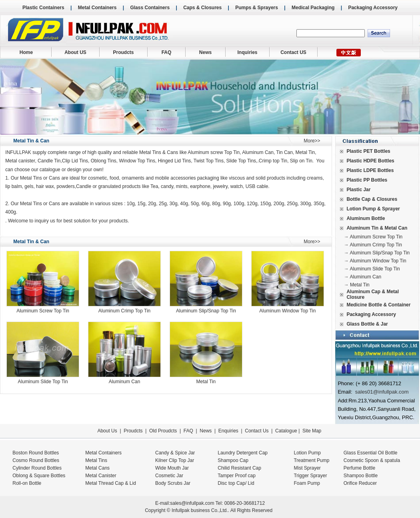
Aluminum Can (125, 382)
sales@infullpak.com (192, 503)
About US (75, 52)
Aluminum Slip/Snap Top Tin (206, 311)
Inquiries (247, 52)
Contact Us (257, 431)
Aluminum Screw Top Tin (43, 311)
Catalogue (286, 431)
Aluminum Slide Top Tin (43, 382)
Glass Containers (150, 8)
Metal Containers (97, 8)
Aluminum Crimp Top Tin (125, 311)
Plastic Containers (43, 8)
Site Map (312, 431)
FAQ (167, 52)
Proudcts (123, 52)
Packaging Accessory (373, 8)
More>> (312, 141)
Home (26, 52)
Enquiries (227, 431)
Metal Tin (206, 382)
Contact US (293, 52)
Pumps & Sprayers (257, 8)
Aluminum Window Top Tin (287, 311)
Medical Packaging (313, 8)
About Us (107, 431)
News (205, 52)
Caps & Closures (202, 8)
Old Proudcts (163, 431)
